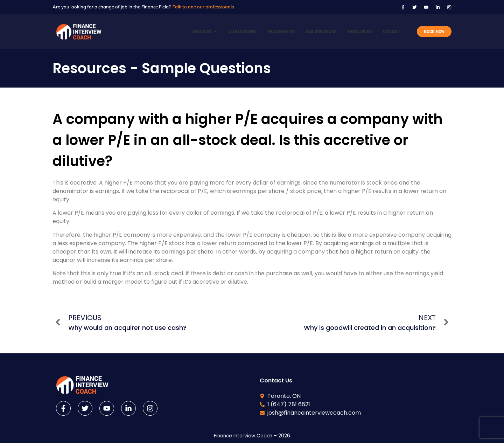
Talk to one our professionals (203, 7)
